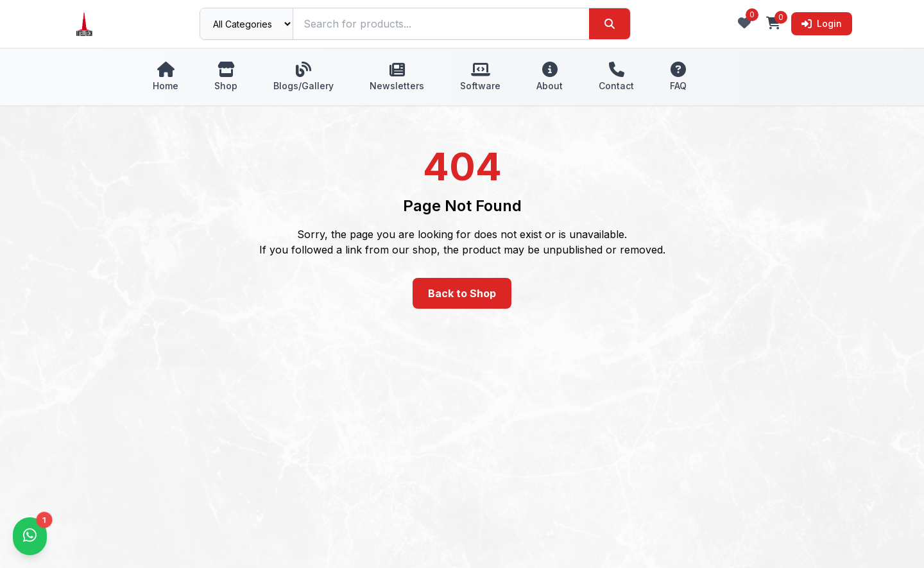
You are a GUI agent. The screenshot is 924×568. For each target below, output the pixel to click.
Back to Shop (462, 293)
